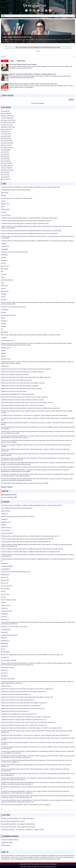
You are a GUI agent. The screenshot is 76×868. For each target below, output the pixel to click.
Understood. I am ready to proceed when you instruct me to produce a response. (26, 369)
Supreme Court (6, 359)
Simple (3, 351)
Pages (12, 61)
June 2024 (4, 154)
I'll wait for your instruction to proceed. (13, 307)
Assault (3, 201)
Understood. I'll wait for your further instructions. (17, 380)
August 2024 (5, 150)
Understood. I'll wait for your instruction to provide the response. (22, 389)
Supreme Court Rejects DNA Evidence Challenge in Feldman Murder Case (33, 74)
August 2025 (5, 129)
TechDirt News (6, 845)
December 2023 (6, 166)
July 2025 (4, 132)
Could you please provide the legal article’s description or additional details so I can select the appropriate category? (38, 241)
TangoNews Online (7, 843)
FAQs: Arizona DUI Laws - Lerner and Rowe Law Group (18, 827)
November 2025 (6, 122)
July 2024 (4, 152)
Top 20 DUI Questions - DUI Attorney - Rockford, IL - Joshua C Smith (22, 830)
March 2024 (5, 161)
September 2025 (6, 127)
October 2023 (5, 168)
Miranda (4, 324)
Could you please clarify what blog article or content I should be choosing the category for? (29, 218)
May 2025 (4, 136)
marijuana (4, 321)
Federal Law (5, 291)
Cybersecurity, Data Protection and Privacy (14, 252)
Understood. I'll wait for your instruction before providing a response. (23, 383)
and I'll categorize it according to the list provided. (17, 198)
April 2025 (4, 138)
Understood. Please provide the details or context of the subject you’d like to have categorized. (31, 408)
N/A (2, 329)
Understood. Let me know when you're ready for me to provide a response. (24, 397)
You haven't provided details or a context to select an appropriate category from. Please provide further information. (38, 467)
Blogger (42, 103)
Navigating (4, 332)
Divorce (3, 263)
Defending (4, 255)
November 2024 (6, 148)
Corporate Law (6, 215)
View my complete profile (9, 497)
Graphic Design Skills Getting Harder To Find (17, 37)
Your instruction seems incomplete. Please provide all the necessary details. (25, 483)
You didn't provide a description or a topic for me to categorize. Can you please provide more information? (34, 415)
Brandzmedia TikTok (10, 495)
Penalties (4, 338)
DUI (2, 272)
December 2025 (6, 120)
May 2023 (4, 175)
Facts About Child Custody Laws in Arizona (23, 64)
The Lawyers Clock (37, 864)
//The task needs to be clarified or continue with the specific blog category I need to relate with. (30, 187)
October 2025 (5, 125)
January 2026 (5, 118)
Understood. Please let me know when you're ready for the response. (23, 405)
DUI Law (4, 274)
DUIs (3, 277)
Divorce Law (5, 266)
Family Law (4, 286)
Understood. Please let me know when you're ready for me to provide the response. (27, 402)
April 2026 (4, 111)
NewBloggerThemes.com (49, 867)
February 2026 (6, 116)
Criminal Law (5, 246)
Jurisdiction (5, 310)
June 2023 (4, 172)
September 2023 (6, 170)
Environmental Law (7, 280)
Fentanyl (4, 294)
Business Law (5, 204)
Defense (4, 258)
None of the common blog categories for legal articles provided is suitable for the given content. (31, 335)
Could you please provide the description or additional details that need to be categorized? (29, 234)
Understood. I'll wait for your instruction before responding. (20, 386)
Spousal (3, 356)
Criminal (4, 244)
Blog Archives (21, 61)
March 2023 (5, 179)
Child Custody (5, 209)
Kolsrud (3, 312)
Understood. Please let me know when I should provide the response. (23, 400)
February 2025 (6, 143)
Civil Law (4, 212)
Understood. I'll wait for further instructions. (15, 375)
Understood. (5, 366)
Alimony (4, 196)
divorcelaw (4, 269)
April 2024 (4, 159)
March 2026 (5, 113)
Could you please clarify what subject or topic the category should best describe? (26, 221)
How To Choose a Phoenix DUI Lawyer (13, 821)
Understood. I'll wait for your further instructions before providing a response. (26, 377)
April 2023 (4, 177)
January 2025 (5, 145)
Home (38, 51)
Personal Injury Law (7, 340)
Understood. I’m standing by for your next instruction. (18, 394)
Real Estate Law (6, 348)
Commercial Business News (10, 840)
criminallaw (5, 249)
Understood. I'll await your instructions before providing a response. (22, 372)
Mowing (3, 326)
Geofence (4, 300)
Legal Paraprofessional (8, 315)
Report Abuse (7, 487)
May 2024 (4, 157)
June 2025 (4, 134)
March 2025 (5, 141)
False (3, 283)
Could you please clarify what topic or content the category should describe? (25, 224)
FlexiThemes (29, 867)
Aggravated (5, 193)
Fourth (3, 297)
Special (3, 353)
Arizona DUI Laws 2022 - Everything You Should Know (18, 824)
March (3, 318)
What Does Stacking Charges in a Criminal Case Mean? (18, 818)
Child (3, 207)
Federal (3, 288)
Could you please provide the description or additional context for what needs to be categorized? (31, 231)
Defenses (4, 260)
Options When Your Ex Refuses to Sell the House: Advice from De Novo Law (33, 84)
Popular (5, 61)
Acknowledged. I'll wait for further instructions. (16, 190)
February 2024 (6, 163)
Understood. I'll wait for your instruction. (14, 391)
